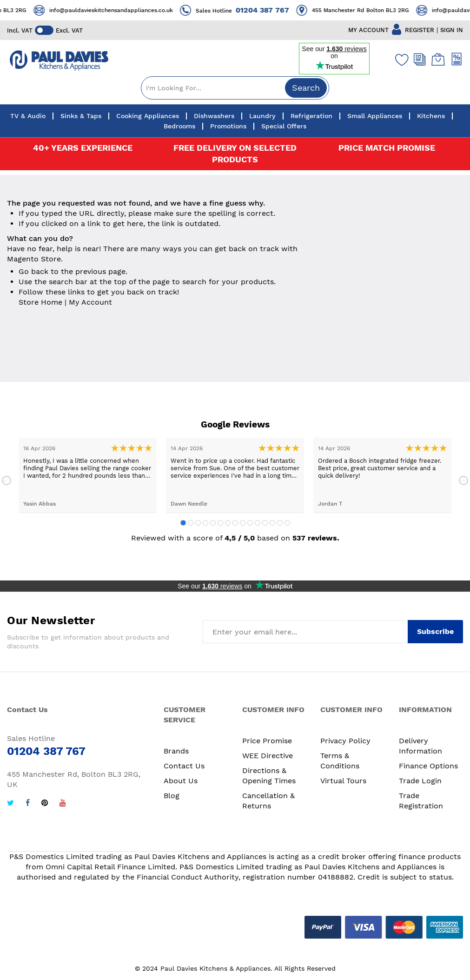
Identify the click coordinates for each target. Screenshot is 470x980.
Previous (7, 480)
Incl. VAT (20, 30)
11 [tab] (258, 523)
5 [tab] (213, 523)
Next (463, 480)
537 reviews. (316, 538)
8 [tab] (235, 523)
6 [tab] (220, 523)
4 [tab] (205, 523)
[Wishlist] (400, 60)
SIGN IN (452, 30)
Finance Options (428, 766)
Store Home (40, 302)
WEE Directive (268, 756)
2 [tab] (191, 523)
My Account (90, 302)
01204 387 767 (275, 10)
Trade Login (420, 781)
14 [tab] (280, 523)
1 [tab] (183, 523)
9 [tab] (243, 523)
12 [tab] (265, 523)
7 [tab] (228, 523)
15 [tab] (287, 523)
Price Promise (267, 741)
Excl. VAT (69, 30)
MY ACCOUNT (368, 30)
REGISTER (420, 30)
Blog (172, 796)
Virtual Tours (343, 781)
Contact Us (184, 766)
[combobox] (235, 88)
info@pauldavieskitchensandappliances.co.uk (124, 10)
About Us (181, 781)
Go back (33, 271)
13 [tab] (272, 523)
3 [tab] (198, 523)
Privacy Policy (345, 741)
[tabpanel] (88, 475)
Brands (176, 751)
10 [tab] (250, 523)
